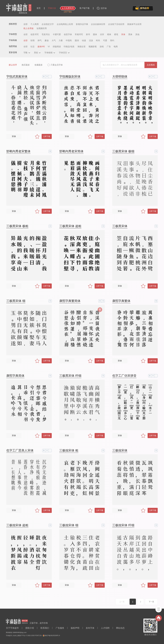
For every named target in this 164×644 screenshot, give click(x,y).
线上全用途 (29, 28)
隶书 (88, 34)
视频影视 (93, 47)
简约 (112, 41)
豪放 (47, 41)
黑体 (130, 34)
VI (49, 47)
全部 (25, 24)
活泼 (91, 41)
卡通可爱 (57, 34)
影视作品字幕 (82, 24)
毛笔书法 (46, 34)
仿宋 (102, 34)
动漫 (84, 41)
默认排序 (13, 65)
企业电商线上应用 (65, 24)
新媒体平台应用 (134, 24)
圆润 (77, 41)
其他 (137, 34)
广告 (109, 47)
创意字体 (68, 34)
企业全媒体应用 (98, 24)
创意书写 (35, 34)
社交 (33, 47)
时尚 (98, 41)
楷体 (109, 34)
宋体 (123, 34)
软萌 (33, 41)
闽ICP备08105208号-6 (52, 636)
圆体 (95, 34)
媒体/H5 (41, 47)
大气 (54, 41)
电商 (116, 47)
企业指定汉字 (48, 24)
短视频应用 (42, 28)
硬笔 (116, 34)
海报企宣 (81, 47)
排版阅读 (57, 47)
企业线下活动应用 (116, 24)
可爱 (105, 41)
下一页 (151, 602)
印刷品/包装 (69, 47)
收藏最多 (39, 65)
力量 (61, 41)
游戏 (102, 47)
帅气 (40, 41)
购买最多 (26, 65)
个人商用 (35, 24)
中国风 (69, 41)
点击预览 (151, 65)
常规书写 (79, 34)
